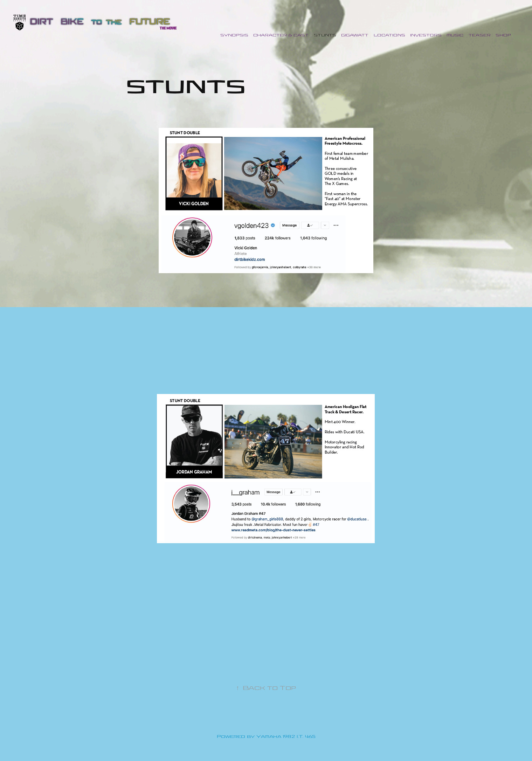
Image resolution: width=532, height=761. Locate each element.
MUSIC (455, 35)
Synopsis (234, 35)
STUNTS (325, 35)
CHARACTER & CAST (281, 35)
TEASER (480, 35)
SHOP (503, 35)
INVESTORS (426, 35)
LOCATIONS (389, 35)
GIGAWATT (355, 35)
